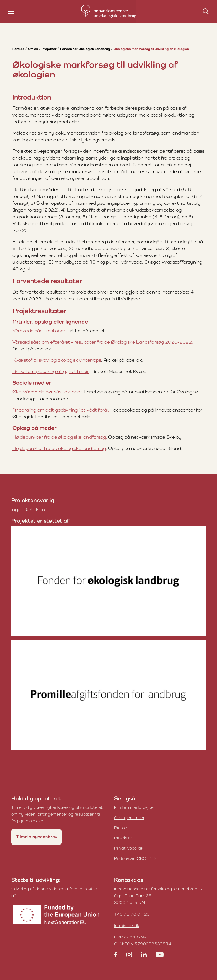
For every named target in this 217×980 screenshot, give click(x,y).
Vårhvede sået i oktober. (40, 331)
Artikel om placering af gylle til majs (51, 371)
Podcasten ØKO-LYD (135, 858)
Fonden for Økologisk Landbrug (85, 49)
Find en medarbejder (135, 807)
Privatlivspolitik (129, 848)
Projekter (49, 49)
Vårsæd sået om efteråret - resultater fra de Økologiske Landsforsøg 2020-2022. (103, 342)
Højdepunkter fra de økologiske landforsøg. (60, 437)
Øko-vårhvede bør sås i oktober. (48, 392)
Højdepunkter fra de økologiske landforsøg (59, 448)
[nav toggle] (11, 11)
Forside (18, 49)
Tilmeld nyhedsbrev (36, 837)
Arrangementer (129, 818)
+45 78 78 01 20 (132, 914)
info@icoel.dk (127, 926)
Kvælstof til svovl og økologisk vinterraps (57, 360)
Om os (33, 49)
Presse (121, 828)
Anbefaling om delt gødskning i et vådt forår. (61, 410)
